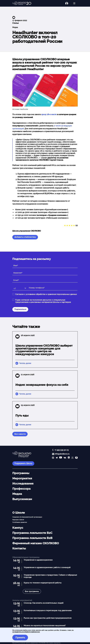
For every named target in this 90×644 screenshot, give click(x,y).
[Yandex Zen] (69, 458)
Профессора (21, 489)
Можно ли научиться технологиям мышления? (45, 626)
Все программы (32, 591)
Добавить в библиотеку (25, 237)
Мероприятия (22, 478)
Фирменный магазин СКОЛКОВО (36, 543)
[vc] (72, 458)
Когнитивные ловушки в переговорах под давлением (48, 610)
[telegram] (57, 458)
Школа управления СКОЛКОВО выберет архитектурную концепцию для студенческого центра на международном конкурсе (44, 350)
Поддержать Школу (23, 463)
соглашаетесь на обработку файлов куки (26, 632)
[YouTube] (61, 458)
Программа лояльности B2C (32, 533)
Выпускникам (22, 499)
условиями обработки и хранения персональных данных (51, 294)
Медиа (15, 27)
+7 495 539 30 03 (62, 450)
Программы (21, 473)
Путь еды (22, 416)
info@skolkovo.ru (62, 454)
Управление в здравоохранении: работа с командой (47, 567)
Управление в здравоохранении (38, 560)
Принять (20, 637)
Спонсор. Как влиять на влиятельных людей (44, 603)
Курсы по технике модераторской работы (43, 583)
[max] (53, 458)
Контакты (19, 548)
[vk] (65, 458)
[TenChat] (76, 458)
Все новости (20, 434)
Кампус (18, 528)
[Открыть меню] (74, 3)
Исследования (23, 484)
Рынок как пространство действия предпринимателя (48, 618)
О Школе (19, 513)
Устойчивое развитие (20, 522)
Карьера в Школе (18, 520)
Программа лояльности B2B (32, 538)
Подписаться (20, 309)
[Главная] (22, 3)
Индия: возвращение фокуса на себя (42, 385)
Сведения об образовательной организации (27, 517)
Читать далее (25, 363)
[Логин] (68, 3)
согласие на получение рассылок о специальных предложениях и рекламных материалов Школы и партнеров (43, 301)
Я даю (43, 301)
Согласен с (46, 294)
